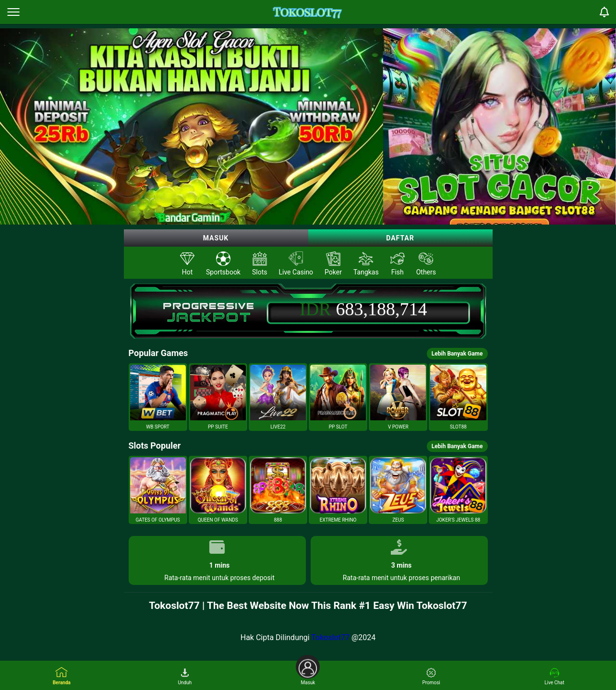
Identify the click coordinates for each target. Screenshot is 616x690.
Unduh (185, 677)
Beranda (62, 676)
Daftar (400, 238)
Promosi (431, 677)
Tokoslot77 (330, 637)
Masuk (216, 238)
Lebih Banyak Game (457, 354)
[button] (158, 397)
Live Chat (554, 677)
